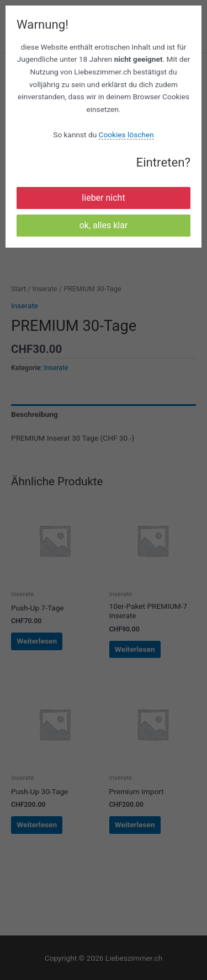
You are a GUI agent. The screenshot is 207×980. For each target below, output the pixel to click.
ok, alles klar (104, 225)
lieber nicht (103, 198)
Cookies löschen (126, 135)
